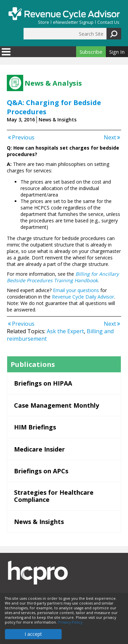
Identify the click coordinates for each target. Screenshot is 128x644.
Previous (21, 137)
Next (112, 137)
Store (44, 22)
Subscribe (91, 52)
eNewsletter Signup (73, 22)
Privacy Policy (70, 622)
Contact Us (108, 22)
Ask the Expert (65, 331)
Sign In (117, 52)
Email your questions (76, 290)
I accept (33, 634)
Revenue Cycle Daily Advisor (83, 297)
